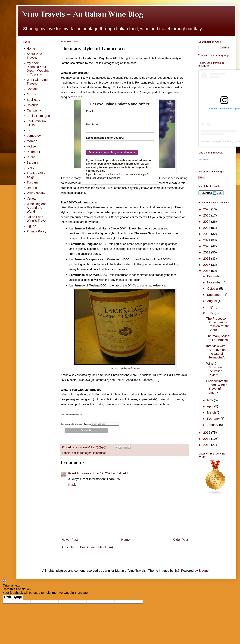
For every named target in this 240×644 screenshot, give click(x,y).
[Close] (158, 97)
